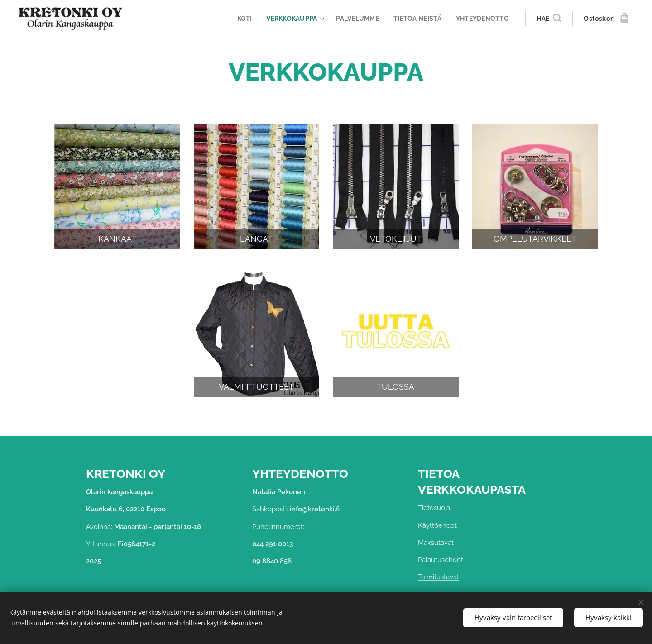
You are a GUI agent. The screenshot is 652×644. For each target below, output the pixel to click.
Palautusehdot (441, 560)
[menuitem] (237, 19)
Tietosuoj (432, 508)
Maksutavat (436, 543)
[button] (549, 19)
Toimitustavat (439, 577)
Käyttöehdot (437, 525)
